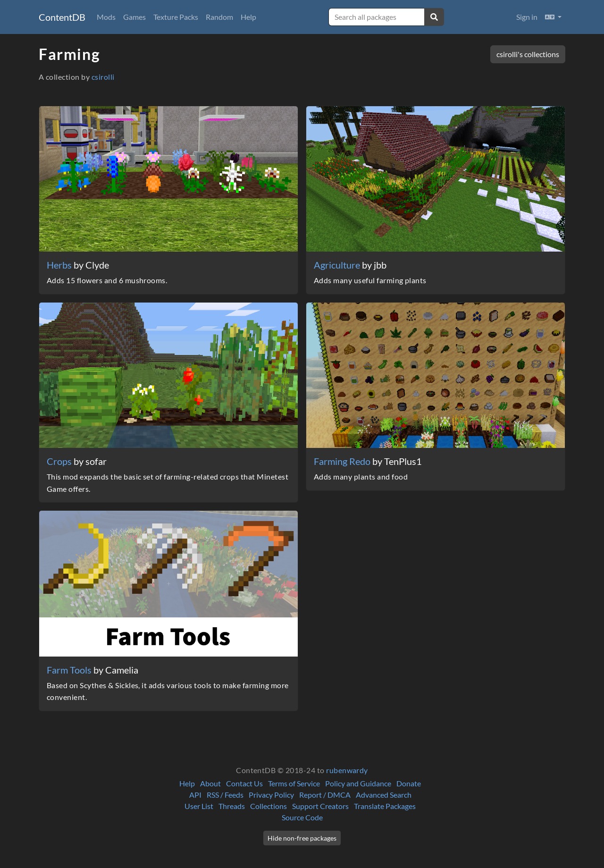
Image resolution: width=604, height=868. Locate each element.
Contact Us (244, 783)
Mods (106, 17)
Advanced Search (384, 795)
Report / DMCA (325, 795)
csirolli (103, 77)
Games (134, 17)
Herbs (60, 265)
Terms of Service (294, 783)
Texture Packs (176, 17)
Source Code (302, 817)
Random (219, 17)
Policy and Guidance (358, 783)
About (210, 783)
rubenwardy (347, 770)
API (195, 795)
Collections (268, 806)
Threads (232, 806)
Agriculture (338, 265)
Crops (60, 461)
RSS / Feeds (225, 795)
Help (248, 17)
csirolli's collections (528, 54)
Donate (409, 783)
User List (199, 806)
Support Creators (320, 806)
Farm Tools (70, 670)
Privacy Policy (271, 795)
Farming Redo (343, 461)
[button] (553, 17)
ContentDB (62, 17)
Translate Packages (385, 806)
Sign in (527, 17)
